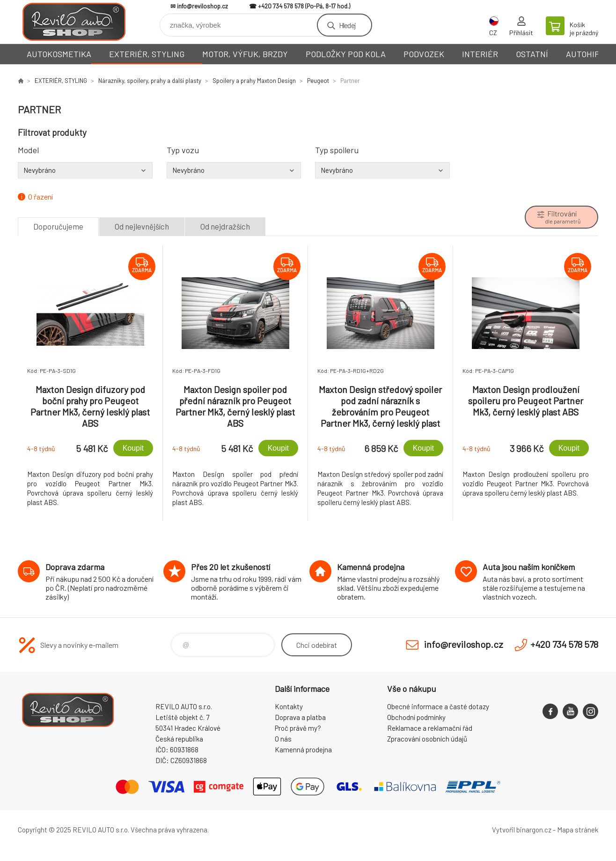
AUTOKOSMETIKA (59, 54)
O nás (283, 739)
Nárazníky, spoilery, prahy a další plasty (150, 81)
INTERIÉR (480, 54)
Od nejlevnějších (142, 226)
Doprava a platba (300, 717)
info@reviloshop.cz (202, 6)
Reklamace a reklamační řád (430, 728)
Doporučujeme (58, 226)
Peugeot (318, 81)
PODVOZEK (424, 54)
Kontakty (289, 706)
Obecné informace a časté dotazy (438, 706)
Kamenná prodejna (303, 750)
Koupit (133, 448)
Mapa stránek (578, 830)
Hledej (347, 25)
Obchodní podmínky (416, 717)
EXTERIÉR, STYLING (147, 54)
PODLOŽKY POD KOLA (346, 54)
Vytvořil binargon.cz (522, 830)
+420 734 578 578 (281, 6)
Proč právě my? (298, 728)
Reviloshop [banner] (74, 22)
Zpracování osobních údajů (427, 739)
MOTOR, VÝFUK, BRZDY (245, 54)
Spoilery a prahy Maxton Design (254, 81)
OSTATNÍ (532, 54)
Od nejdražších (225, 226)
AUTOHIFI (584, 54)
